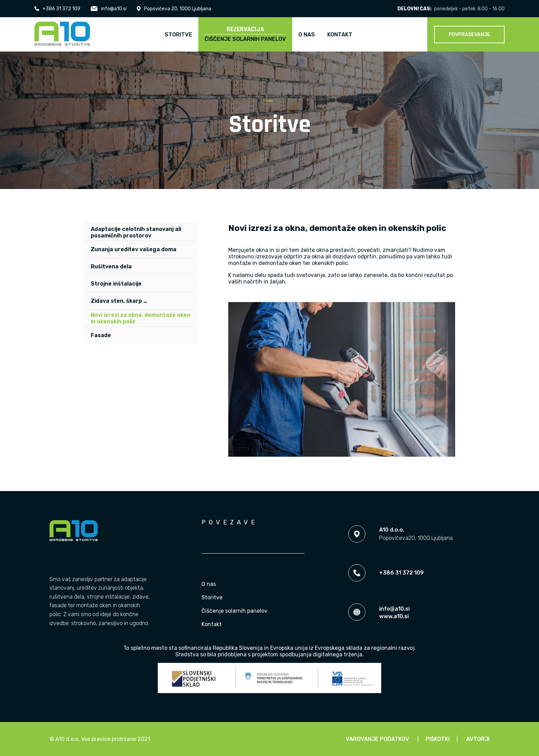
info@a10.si (109, 9)
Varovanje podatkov (377, 739)
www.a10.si (394, 616)
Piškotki (438, 739)
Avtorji (478, 739)
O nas (209, 584)
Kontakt (212, 624)
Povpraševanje (469, 35)
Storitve (212, 597)
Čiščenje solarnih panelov (234, 611)
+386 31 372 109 (57, 9)
